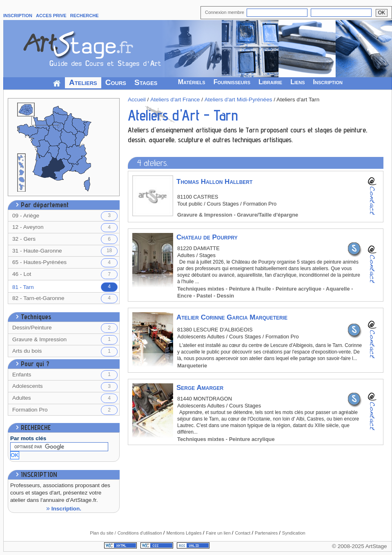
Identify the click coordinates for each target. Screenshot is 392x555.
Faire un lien (219, 533)
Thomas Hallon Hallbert (214, 182)
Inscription (328, 82)
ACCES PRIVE (51, 16)
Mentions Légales (184, 533)
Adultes (65, 398)
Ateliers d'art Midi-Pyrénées (238, 100)
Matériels (192, 82)
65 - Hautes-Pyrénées (65, 263)
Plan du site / (103, 533)
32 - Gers (65, 239)
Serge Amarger (200, 388)
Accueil (137, 100)
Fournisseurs (232, 82)
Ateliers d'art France (175, 100)
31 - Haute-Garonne (65, 251)
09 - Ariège (65, 216)
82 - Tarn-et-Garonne (65, 299)
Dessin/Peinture (65, 328)
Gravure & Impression (65, 340)
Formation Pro (65, 410)
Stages (146, 82)
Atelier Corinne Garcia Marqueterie (232, 317)
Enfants (65, 375)
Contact (243, 533)
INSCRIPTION (18, 16)
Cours (116, 82)
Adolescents (65, 387)
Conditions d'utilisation (140, 533)
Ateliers (83, 82)
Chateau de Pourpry (207, 237)
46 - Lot (65, 274)
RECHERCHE (85, 16)
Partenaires (267, 533)
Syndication (294, 533)
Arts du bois (65, 352)
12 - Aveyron (65, 228)
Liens (297, 82)
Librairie (270, 82)
